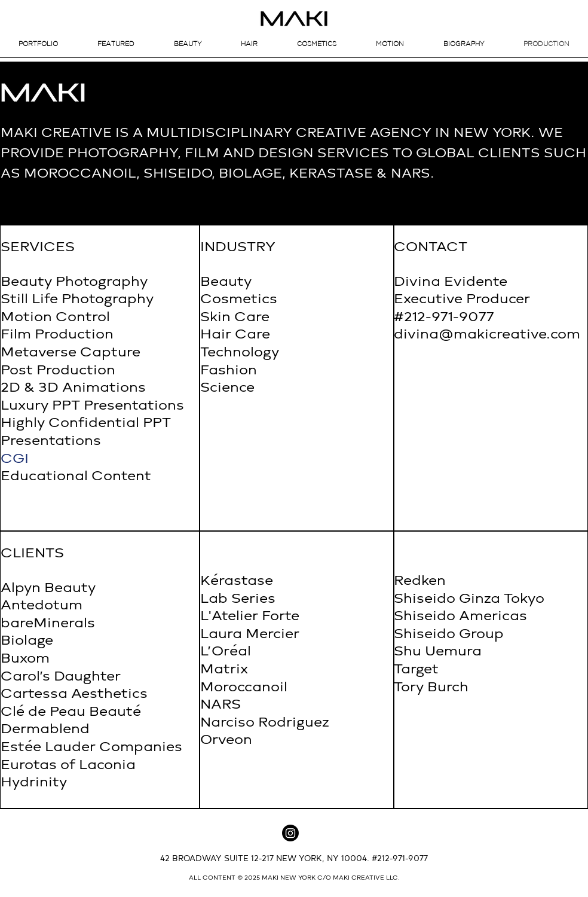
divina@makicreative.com (487, 335)
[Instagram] (290, 833)
